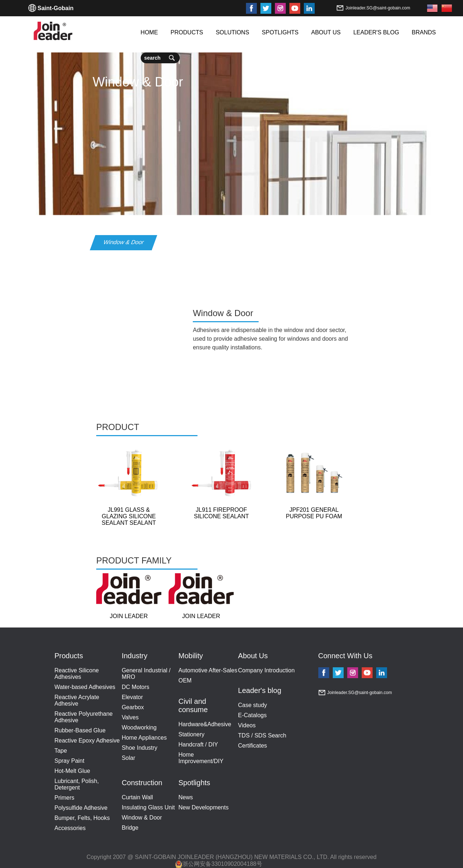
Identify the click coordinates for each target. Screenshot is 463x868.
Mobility (191, 656)
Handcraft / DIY (198, 744)
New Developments (203, 807)
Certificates (252, 746)
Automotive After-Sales (208, 670)
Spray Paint (69, 761)
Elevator (132, 697)
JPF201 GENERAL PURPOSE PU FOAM (314, 513)
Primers (64, 798)
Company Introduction (266, 670)
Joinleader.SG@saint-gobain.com (378, 8)
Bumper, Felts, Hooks (82, 818)
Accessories (70, 828)
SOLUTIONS (232, 32)
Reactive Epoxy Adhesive (87, 741)
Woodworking (139, 727)
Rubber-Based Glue (80, 730)
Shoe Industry (139, 748)
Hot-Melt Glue (72, 771)
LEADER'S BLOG (376, 32)
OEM (185, 680)
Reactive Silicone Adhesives (77, 674)
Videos (247, 725)
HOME (149, 32)
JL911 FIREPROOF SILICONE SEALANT (221, 513)
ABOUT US (326, 32)
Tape (61, 751)
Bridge (130, 828)
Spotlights (194, 783)
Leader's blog (260, 690)
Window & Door (142, 818)
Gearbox (133, 707)
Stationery (191, 734)
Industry (134, 656)
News (186, 797)
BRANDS (424, 32)
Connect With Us (345, 656)
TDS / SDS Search (262, 735)
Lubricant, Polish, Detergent (77, 784)
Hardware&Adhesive (205, 724)
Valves (130, 717)
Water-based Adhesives (85, 687)
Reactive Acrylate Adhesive (77, 700)
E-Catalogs (252, 715)
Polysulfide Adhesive (81, 808)
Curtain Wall (137, 797)
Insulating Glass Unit (148, 807)
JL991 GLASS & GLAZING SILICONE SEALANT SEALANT (129, 516)
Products (69, 656)
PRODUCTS (187, 32)
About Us (253, 656)
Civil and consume (193, 705)
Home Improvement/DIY (201, 758)
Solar (128, 758)
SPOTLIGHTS (280, 32)
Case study (252, 705)
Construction (142, 783)
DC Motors (135, 687)
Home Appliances (144, 738)
